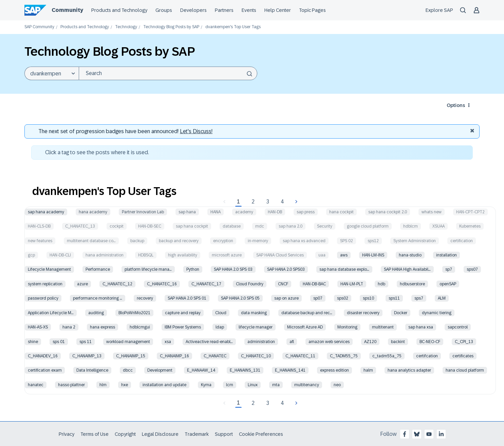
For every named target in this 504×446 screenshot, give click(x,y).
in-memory (258, 241)
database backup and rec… (307, 313)
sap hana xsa (421, 327)
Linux (253, 385)
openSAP (448, 284)
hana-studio (410, 255)
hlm (103, 385)
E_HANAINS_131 (245, 370)
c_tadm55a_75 (387, 356)
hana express (102, 327)
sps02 (343, 298)
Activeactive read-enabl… (209, 342)
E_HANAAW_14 (201, 370)
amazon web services (329, 342)
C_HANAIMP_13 (87, 356)
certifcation (427, 356)
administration (261, 342)
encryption (223, 241)
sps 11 (86, 342)
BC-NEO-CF (430, 342)
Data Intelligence (92, 370)
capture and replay (183, 313)
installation (446, 255)
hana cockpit (341, 212)
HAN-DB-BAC (314, 284)
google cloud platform (368, 226)
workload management (128, 342)
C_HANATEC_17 (206, 284)
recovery (145, 298)
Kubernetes (470, 226)
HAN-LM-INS (373, 255)
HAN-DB (275, 212)
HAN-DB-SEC (150, 226)
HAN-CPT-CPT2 (470, 212)
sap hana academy (46, 212)
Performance (98, 269)
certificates (463, 356)
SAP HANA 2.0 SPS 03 (233, 269)
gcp (31, 255)
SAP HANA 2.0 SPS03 (286, 269)
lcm (230, 385)
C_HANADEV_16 (43, 356)
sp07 (318, 298)
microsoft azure (227, 255)
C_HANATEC (215, 356)
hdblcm (410, 226)
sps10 (368, 298)
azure (82, 284)
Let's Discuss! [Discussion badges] (196, 131)
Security (325, 226)
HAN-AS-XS (38, 327)
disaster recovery (363, 313)
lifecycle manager (256, 327)
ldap (220, 327)
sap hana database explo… (344, 269)
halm (368, 370)
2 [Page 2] (253, 202)
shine (33, 342)
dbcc (128, 370)
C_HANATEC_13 (80, 226)
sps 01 (59, 342)
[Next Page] (295, 202)
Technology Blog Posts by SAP (171, 27)
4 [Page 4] (282, 202)
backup (137, 241)
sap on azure (286, 298)
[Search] (168, 73)
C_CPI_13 (464, 342)
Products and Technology (85, 27)
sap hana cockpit (192, 226)
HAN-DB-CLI (60, 255)
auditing (96, 313)
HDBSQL (146, 255)
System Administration (415, 241)
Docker (401, 313)
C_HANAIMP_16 (174, 356)
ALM (442, 298)
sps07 (472, 269)
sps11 (394, 298)
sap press (306, 212)
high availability (183, 255)
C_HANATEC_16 (162, 284)
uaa (322, 255)
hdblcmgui (140, 327)
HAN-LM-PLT (352, 284)
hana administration (105, 255)
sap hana (187, 212)
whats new (432, 212)
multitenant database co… (91, 241)
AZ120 (370, 342)
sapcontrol (458, 327)
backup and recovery (179, 241)
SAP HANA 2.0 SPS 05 (240, 298)
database (232, 226)
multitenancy (307, 385)
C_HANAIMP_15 (131, 356)
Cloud (221, 313)
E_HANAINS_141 (290, 370)
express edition (334, 370)
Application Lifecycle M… (51, 313)
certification (462, 241)
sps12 (373, 241)
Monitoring (347, 327)
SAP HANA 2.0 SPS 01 (187, 298)
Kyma (206, 385)
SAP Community (39, 27)
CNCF (283, 284)
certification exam (45, 370)
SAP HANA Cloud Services (280, 255)
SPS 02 (347, 241)
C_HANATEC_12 (117, 284)
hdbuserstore (412, 284)
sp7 (449, 269)
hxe (125, 385)
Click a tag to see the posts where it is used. (97, 152)
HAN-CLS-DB (39, 226)
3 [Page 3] (268, 202)
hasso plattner (71, 385)
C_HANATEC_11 (300, 356)
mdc (260, 226)
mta (276, 385)
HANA (216, 212)
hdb (381, 284)
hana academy (93, 212)
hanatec (36, 385)
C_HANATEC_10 (256, 356)
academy (244, 212)
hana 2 (69, 327)
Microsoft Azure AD (305, 327)
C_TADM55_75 (344, 356)
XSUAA (438, 226)
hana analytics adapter (409, 370)
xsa (168, 342)
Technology (126, 27)
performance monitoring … (98, 298)
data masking (254, 313)
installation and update (164, 385)
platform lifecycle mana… (148, 269)
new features (40, 241)
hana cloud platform (465, 370)
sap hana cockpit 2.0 (388, 212)
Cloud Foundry (250, 284)
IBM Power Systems (183, 327)
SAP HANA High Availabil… (407, 269)
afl (292, 342)
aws (344, 255)
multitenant (383, 327)
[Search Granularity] (52, 73)
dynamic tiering (437, 313)
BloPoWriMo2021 (134, 313)
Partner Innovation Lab (143, 212)
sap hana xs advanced (304, 241)
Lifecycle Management (49, 269)
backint (398, 342)
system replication (45, 284)
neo (337, 385)
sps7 (419, 298)
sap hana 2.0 (291, 226)
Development (160, 370)
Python (193, 269)
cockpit (117, 226)
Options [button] (456, 105)
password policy (43, 298)
